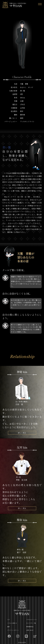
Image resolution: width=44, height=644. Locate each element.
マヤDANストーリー (32, 620)
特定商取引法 (30, 627)
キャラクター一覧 (31, 623)
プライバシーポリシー (13, 630)
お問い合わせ (30, 630)
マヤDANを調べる (12, 623)
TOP (8, 620)
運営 (8, 627)
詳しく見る (22, 433)
